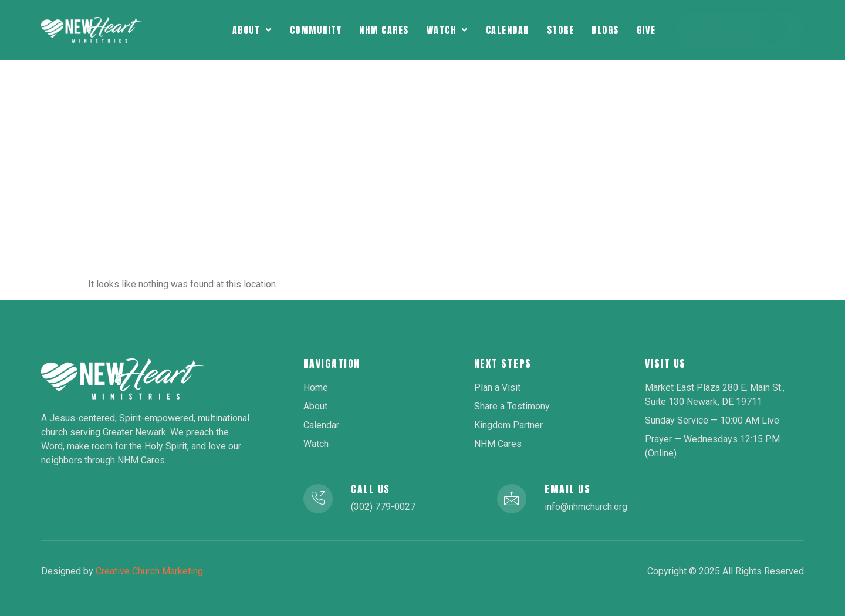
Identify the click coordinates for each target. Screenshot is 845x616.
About (252, 30)
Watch (447, 30)
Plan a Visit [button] (740, 30)
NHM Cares (384, 30)
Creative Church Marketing (149, 571)
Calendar (508, 30)
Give (646, 30)
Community (316, 30)
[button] (252, 30)
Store (561, 30)
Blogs (605, 30)
